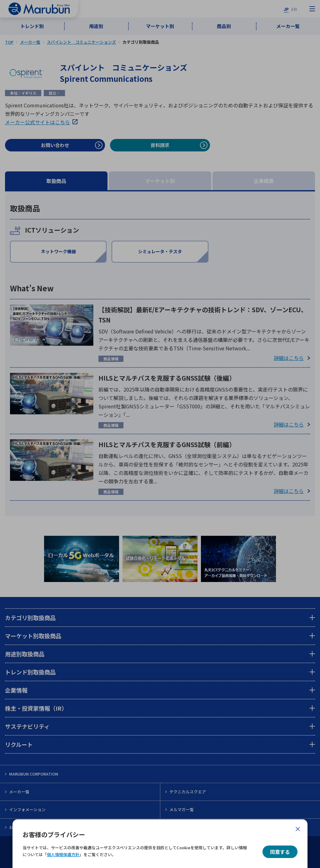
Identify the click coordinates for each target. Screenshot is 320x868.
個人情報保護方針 (63, 854)
